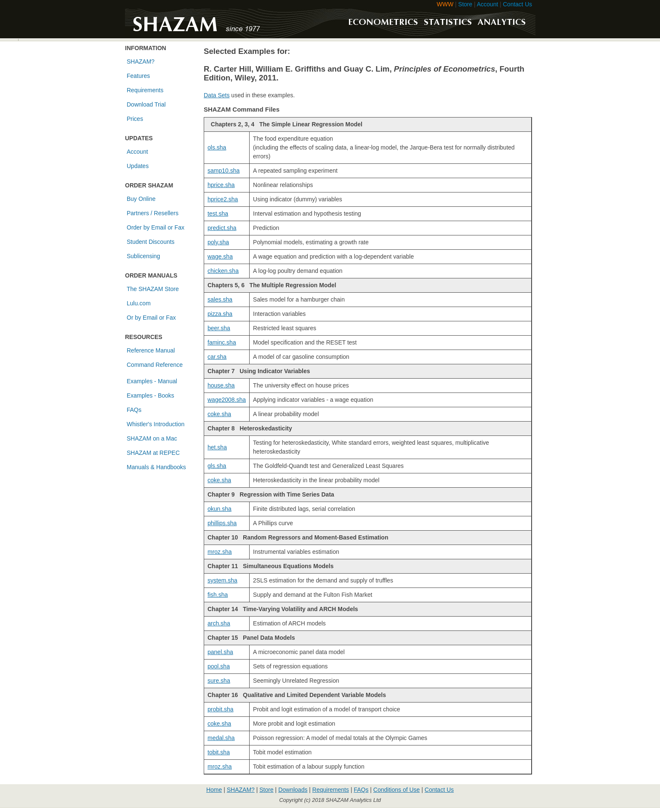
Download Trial (146, 104)
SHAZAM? (141, 61)
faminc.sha (222, 342)
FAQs (134, 410)
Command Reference (155, 365)
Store (465, 4)
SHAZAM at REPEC (153, 453)
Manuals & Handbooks (156, 467)
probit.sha (220, 709)
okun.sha (220, 509)
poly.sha (218, 242)
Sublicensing (143, 256)
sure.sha (219, 681)
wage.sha (220, 256)
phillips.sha (222, 523)
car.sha (217, 357)
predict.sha (222, 228)
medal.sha (221, 738)
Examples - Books (150, 395)
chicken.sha (223, 271)
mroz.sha (220, 552)
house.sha (221, 385)
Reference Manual (151, 350)
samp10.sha (224, 171)
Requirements (145, 90)
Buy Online (141, 199)
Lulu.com (139, 303)
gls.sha (217, 466)
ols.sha (217, 147)
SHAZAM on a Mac (152, 438)
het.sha (217, 447)
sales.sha (220, 299)
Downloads (293, 790)
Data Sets (217, 95)
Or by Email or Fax (151, 318)
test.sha (218, 214)
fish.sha (218, 595)
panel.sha (220, 652)
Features (138, 76)
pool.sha (219, 666)
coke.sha (219, 414)
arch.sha (219, 623)
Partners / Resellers (153, 213)
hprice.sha (221, 185)
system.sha (222, 580)
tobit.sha (219, 752)
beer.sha (219, 328)
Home (214, 790)
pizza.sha (220, 314)
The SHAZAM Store (153, 289)
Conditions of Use (397, 790)
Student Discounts (151, 242)
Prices (135, 119)
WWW (445, 4)
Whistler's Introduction (156, 424)
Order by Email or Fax (156, 227)
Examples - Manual (152, 381)
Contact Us (518, 4)
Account (488, 4)
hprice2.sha (223, 199)
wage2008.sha (227, 400)
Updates (138, 166)
